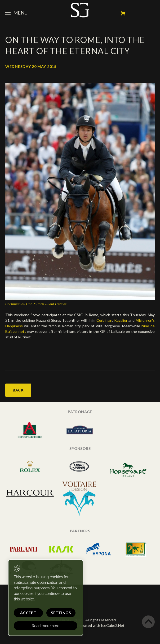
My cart (123, 13)
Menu (16, 13)
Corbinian (104, 320)
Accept (28, 613)
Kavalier (121, 320)
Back (18, 390)
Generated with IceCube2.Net (99, 625)
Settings (61, 613)
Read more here (46, 626)
